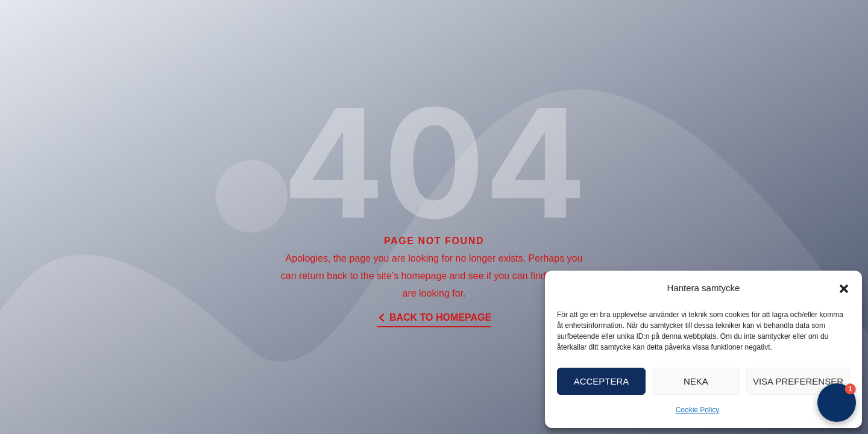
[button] (844, 289)
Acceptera (602, 381)
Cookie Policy (698, 410)
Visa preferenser (798, 381)
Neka (696, 381)
